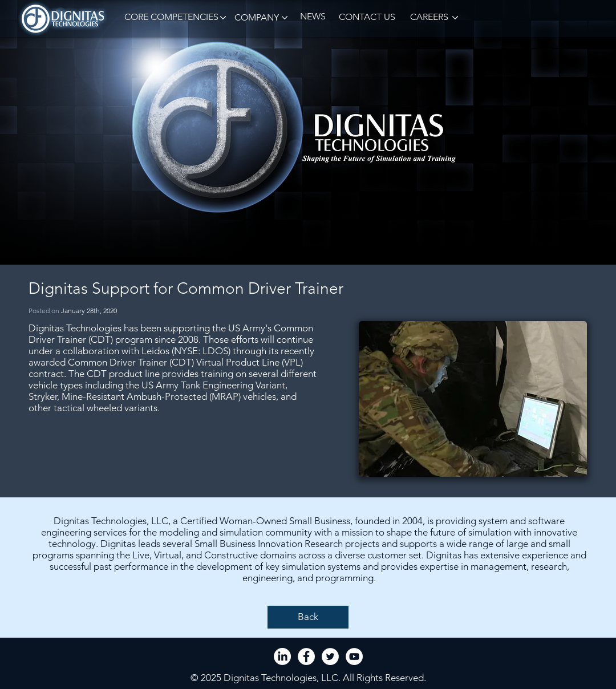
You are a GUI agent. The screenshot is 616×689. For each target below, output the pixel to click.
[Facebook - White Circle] (306, 656)
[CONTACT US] (367, 17)
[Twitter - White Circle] (330, 656)
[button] (169, 17)
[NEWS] (313, 17)
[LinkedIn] (282, 656)
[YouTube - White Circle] (354, 656)
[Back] (308, 617)
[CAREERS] (428, 17)
